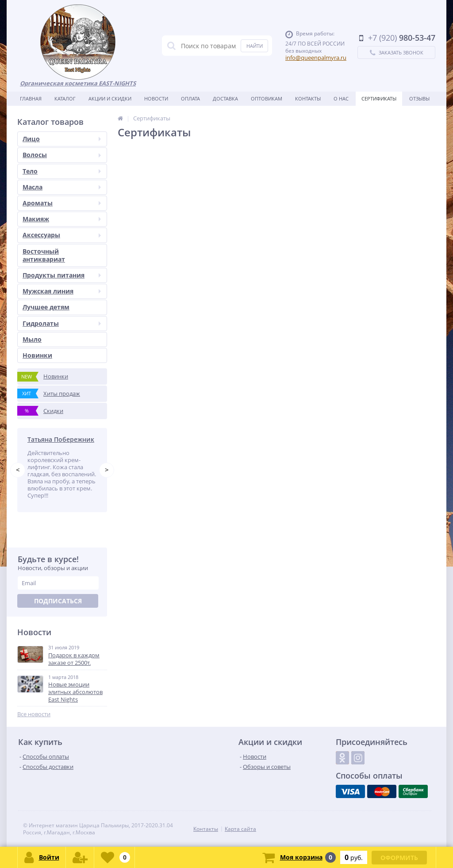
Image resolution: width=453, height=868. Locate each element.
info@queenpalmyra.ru (316, 58)
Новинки (37, 355)
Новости (156, 98)
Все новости (34, 714)
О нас (341, 98)
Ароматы (62, 203)
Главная (31, 98)
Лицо (62, 139)
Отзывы (419, 98)
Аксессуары (62, 235)
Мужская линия (62, 291)
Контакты (308, 98)
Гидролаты (62, 323)
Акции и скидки (110, 98)
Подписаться (58, 601)
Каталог (65, 98)
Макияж (62, 219)
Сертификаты (379, 98)
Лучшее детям (46, 307)
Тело (62, 171)
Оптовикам (267, 98)
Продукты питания (62, 275)
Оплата (190, 98)
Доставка (225, 98)
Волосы (62, 155)
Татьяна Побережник (61, 439)
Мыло (32, 339)
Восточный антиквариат (44, 255)
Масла (62, 187)
